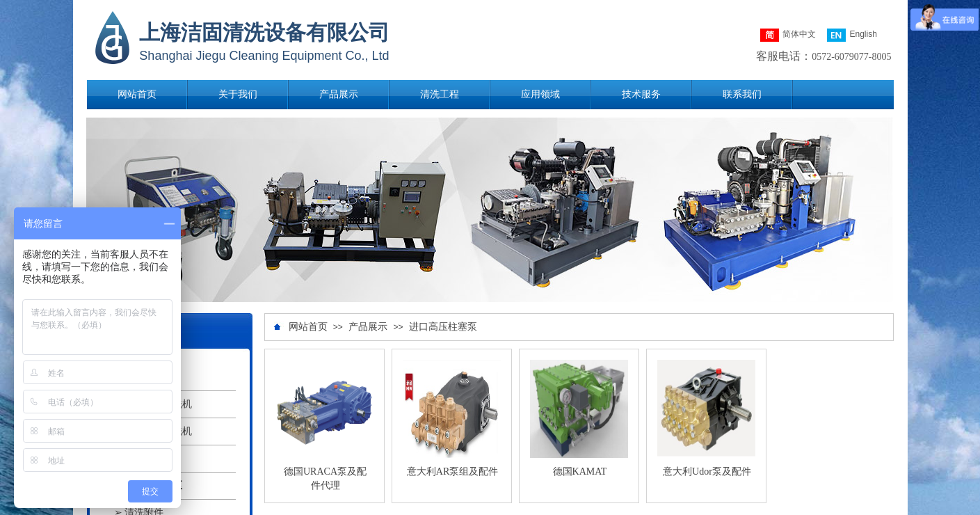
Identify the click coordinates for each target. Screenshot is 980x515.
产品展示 (339, 94)
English (852, 35)
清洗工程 (440, 94)
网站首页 (137, 94)
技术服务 (641, 94)
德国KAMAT (580, 472)
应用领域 (540, 94)
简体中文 (788, 35)
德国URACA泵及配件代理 (325, 478)
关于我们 (238, 94)
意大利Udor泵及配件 (707, 472)
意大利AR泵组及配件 (452, 472)
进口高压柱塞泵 (443, 327)
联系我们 (742, 94)
